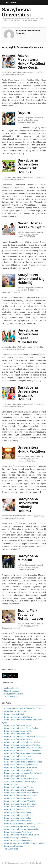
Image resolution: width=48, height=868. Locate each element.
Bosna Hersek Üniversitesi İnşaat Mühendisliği (23, 753)
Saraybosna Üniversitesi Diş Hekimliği (31, 279)
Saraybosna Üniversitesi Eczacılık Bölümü (28, 393)
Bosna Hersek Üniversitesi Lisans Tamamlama (23, 751)
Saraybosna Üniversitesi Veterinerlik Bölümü (28, 166)
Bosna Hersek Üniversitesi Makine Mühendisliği (23, 748)
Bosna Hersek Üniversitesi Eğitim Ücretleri (21, 765)
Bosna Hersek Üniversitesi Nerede (18, 731)
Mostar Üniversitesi (12, 691)
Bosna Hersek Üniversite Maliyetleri (18, 815)
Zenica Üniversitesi (12, 688)
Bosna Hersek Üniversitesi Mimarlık (18, 739)
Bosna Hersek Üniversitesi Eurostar (18, 759)
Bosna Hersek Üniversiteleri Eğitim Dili (20, 801)
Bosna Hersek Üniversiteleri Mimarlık (19, 790)
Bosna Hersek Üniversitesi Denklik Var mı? (21, 767)
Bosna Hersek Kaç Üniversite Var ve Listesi (21, 835)
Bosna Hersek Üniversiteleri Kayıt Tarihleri (21, 793)
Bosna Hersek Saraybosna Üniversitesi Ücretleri (23, 824)
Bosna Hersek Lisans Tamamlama (18, 832)
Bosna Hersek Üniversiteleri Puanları (19, 787)
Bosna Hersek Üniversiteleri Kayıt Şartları (21, 796)
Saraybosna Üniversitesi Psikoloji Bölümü (28, 505)
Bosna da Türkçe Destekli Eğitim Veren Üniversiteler (25, 843)
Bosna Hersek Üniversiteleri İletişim (18, 798)
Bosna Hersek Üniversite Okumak (18, 812)
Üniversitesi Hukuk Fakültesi (31, 449)
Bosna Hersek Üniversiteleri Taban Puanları (22, 829)
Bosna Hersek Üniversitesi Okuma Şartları (21, 728)
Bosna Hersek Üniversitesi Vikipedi (18, 770)
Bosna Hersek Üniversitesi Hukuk (18, 756)
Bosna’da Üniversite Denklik (15, 711)
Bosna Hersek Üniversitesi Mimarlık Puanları (22, 742)
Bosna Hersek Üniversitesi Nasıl (17, 734)
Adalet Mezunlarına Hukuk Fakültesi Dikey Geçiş (31, 61)
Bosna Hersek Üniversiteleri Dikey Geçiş (20, 804)
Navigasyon (11, 2)
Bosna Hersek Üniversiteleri (15, 776)
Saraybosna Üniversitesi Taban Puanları (20, 826)
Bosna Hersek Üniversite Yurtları (17, 810)
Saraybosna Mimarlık (28, 558)
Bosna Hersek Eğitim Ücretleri (16, 838)
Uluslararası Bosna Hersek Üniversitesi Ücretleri (23, 709)
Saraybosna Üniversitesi (16, 12)
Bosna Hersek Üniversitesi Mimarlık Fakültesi (22, 745)
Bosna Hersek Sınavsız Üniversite (18, 821)
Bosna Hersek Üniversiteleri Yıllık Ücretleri (21, 779)
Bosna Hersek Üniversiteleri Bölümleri (19, 807)
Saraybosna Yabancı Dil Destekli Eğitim (20, 781)
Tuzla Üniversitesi (11, 697)
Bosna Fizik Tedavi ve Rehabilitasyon (30, 615)
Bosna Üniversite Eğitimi (14, 714)
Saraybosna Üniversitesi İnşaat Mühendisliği (28, 336)
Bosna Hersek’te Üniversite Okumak (19, 717)
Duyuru (24, 113)
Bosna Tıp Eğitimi (11, 784)
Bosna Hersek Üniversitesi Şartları (18, 725)
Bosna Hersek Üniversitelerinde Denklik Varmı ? (23, 773)
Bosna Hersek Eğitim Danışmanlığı (18, 840)
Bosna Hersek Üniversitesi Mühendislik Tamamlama (25, 737)
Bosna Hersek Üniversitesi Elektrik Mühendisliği (23, 762)
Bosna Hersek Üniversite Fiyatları (18, 818)
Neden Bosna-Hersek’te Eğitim (32, 225)
